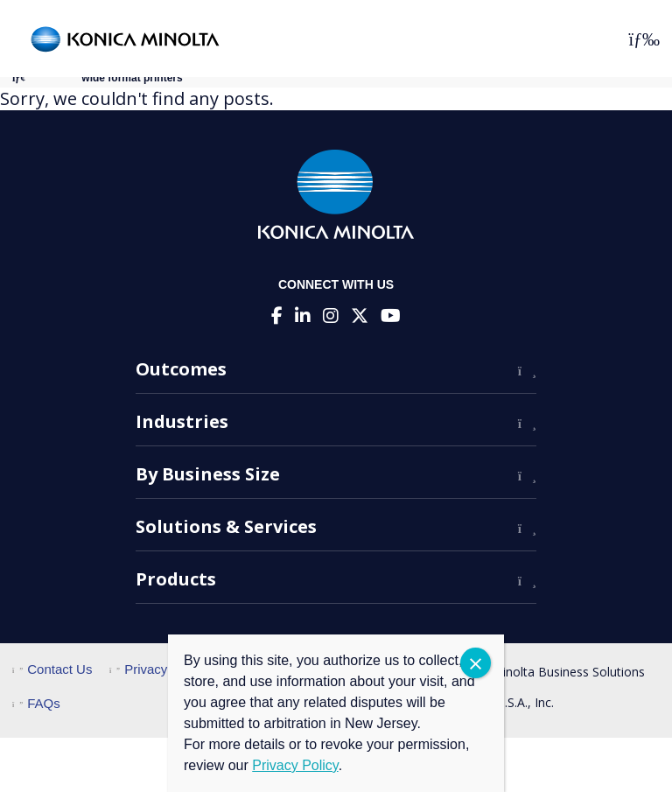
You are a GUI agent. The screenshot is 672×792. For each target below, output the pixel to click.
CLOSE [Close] (476, 663)
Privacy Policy (158, 669)
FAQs (36, 703)
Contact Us (52, 669)
